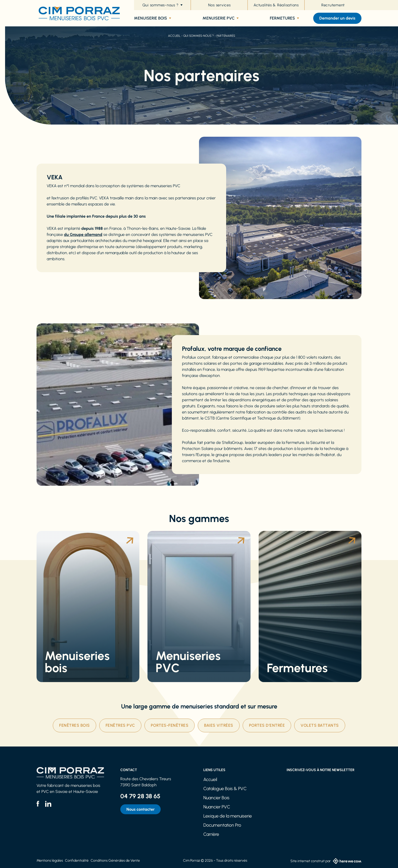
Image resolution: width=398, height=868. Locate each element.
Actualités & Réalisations (276, 5)
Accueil (174, 36)
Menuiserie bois (153, 18)
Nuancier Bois (216, 798)
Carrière (211, 834)
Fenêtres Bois (74, 725)
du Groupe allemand (83, 235)
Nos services (219, 5)
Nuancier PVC (217, 807)
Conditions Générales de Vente (115, 861)
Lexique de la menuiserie (228, 816)
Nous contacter (140, 809)
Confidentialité (77, 861)
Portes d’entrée (267, 725)
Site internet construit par (326, 861)
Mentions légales (50, 861)
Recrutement (333, 5)
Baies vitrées (219, 725)
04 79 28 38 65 (140, 796)
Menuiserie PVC (221, 18)
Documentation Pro (222, 825)
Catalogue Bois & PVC (225, 789)
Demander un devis (337, 18)
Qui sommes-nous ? (163, 5)
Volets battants (320, 725)
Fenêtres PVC (120, 725)
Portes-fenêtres (170, 725)
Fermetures (284, 18)
